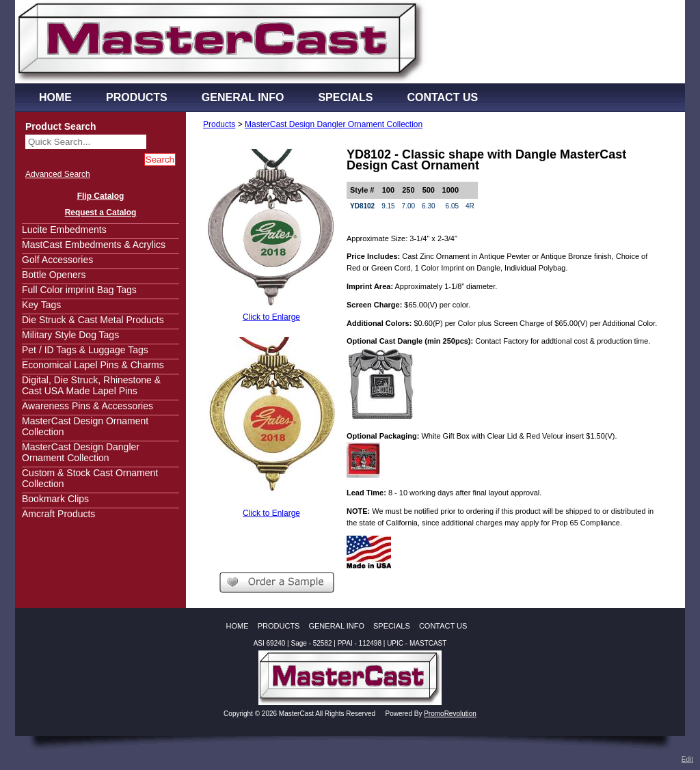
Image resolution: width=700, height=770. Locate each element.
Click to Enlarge (271, 317)
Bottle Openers (54, 275)
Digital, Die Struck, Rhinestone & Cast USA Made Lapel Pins (91, 385)
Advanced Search (58, 174)
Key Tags (41, 305)
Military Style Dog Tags (70, 335)
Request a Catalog (101, 212)
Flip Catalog (101, 196)
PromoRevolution (450, 714)
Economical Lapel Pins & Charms (93, 365)
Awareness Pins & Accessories (87, 406)
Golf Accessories (57, 260)
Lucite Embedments (64, 230)
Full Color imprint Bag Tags (79, 290)
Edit (687, 759)
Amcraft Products (58, 514)
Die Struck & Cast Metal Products (93, 320)
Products (219, 124)
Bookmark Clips (55, 499)
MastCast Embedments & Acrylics (94, 245)
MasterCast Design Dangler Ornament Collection (81, 452)
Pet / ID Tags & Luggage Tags (85, 350)
